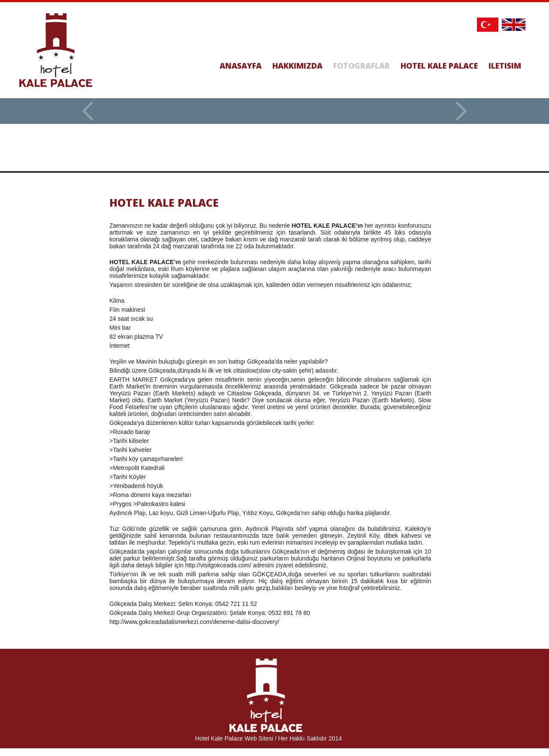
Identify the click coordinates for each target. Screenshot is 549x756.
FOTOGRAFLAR (362, 66)
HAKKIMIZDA (297, 66)
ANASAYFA (241, 66)
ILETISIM (505, 66)
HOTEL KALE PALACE (439, 66)
